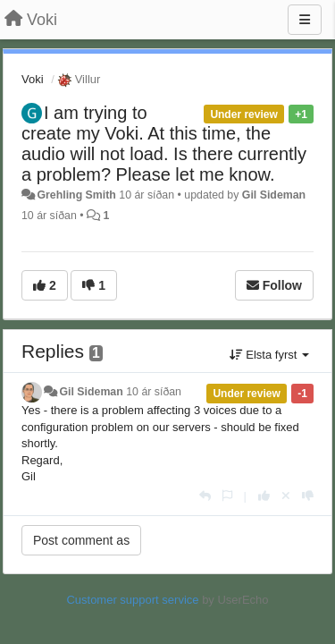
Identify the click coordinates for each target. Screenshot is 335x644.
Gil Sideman (274, 195)
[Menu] (305, 20)
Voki (33, 79)
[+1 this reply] (264, 496)
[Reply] (205, 496)
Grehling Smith (76, 195)
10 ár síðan (154, 392)
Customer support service (132, 600)
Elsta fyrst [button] (269, 355)
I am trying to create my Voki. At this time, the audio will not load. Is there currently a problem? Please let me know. (164, 144)
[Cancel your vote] (286, 496)
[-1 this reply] (308, 496)
